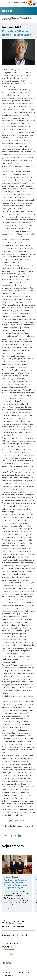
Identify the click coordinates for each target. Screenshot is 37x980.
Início (4, 18)
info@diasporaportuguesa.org (13, 926)
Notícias (8, 18)
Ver (5, 908)
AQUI (22, 821)
